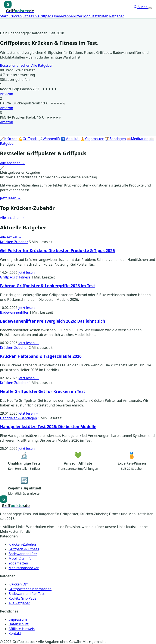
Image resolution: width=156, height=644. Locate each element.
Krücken (15, 16)
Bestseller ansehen (15, 65)
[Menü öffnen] (150, 8)
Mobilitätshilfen (96, 16)
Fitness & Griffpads (38, 16)
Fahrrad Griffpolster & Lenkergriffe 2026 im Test (48, 286)
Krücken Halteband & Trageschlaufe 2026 (41, 356)
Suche (141, 7)
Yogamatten (18, 563)
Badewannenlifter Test (26, 594)
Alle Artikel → (11, 237)
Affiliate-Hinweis (22, 629)
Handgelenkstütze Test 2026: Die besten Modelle (48, 427)
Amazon (7, 94)
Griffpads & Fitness (15, 277)
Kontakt (15, 633)
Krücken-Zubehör (14, 242)
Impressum (18, 619)
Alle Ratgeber (42, 65)
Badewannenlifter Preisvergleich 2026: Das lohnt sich (53, 321)
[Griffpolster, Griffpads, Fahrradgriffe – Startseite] (19, 7)
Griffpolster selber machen (30, 589)
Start (4, 16)
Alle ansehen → (12, 163)
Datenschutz (19, 624)
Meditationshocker (24, 568)
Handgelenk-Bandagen (18, 418)
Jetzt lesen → (10, 198)
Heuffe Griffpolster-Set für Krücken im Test (43, 391)
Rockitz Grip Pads (22, 598)
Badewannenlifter (68, 16)
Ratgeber (117, 16)
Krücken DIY (18, 584)
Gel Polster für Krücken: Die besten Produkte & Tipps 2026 (57, 251)
